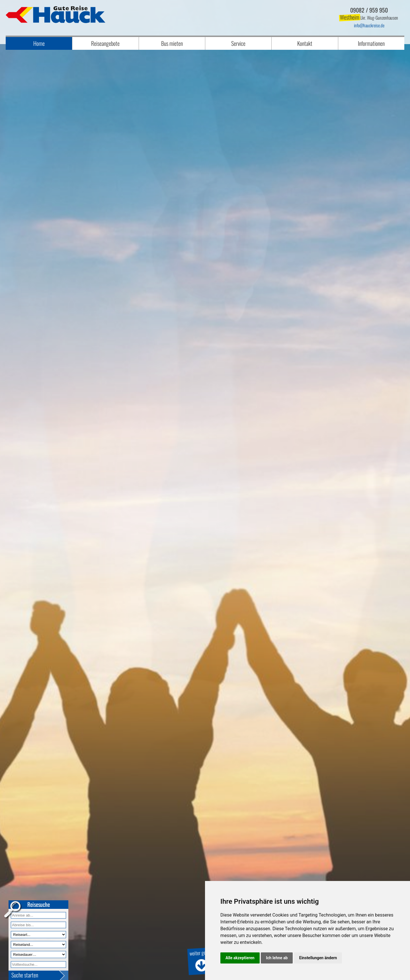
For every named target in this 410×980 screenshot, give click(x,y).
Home (39, 43)
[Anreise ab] (38, 915)
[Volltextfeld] (38, 964)
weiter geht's (201, 961)
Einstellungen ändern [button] (318, 958)
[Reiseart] (38, 935)
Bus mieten (172, 43)
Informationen (371, 43)
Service (238, 43)
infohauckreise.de (369, 25)
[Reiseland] (38, 945)
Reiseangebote (105, 43)
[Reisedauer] (38, 955)
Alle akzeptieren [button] (240, 958)
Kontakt (305, 43)
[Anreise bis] (38, 925)
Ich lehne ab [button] (277, 958)
